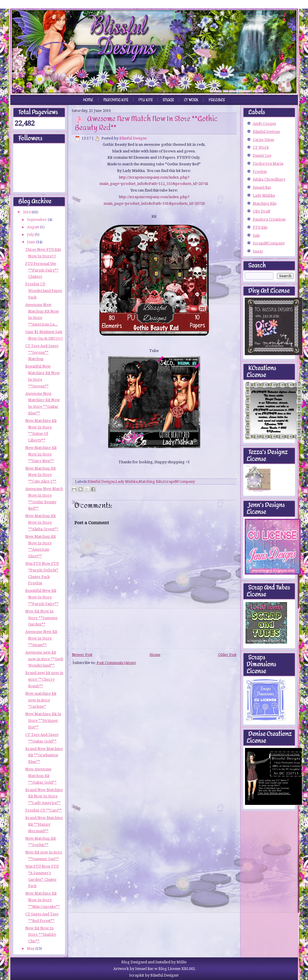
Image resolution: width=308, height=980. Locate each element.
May (31, 949)
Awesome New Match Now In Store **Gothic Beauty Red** (146, 123)
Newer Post (82, 655)
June (31, 242)
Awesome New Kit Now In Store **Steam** (41, 638)
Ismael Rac (262, 187)
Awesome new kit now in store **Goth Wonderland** (44, 659)
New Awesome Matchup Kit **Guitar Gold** (41, 776)
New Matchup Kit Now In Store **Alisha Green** (42, 522)
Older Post (227, 655)
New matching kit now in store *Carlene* (41, 700)
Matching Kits (116, 100)
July (31, 235)
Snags (168, 100)
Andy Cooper (265, 124)
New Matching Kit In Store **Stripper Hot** (43, 720)
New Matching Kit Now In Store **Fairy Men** (41, 454)
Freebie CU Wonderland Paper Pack (44, 291)
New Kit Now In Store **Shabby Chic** (41, 935)
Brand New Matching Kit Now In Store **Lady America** (44, 796)
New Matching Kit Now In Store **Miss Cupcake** (43, 900)
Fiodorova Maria (268, 163)
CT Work (191, 100)
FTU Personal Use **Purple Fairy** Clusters (42, 270)
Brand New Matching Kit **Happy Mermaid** (44, 824)
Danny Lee (262, 155)
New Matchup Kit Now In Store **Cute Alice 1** (41, 475)
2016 (27, 212)
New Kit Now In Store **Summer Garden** (42, 618)
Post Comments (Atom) (116, 663)
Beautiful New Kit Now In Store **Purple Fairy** (42, 597)
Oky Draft (262, 211)
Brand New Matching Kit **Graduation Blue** (44, 755)
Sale (256, 235)
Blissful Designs (133, 138)
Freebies (217, 100)
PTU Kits (146, 100)
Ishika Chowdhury (269, 179)
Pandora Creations (269, 219)
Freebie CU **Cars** (44, 810)
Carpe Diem (263, 140)
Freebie (260, 172)
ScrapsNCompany (179, 482)
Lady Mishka (127, 482)
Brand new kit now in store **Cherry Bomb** (44, 679)
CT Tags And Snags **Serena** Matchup (42, 352)
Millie (182, 962)
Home (88, 100)
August (34, 227)
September (37, 220)
